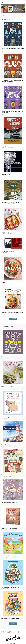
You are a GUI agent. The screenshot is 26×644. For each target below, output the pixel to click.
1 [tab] (12, 15)
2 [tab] (13, 15)
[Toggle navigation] (23, 2)
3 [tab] (14, 15)
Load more (14, 319)
